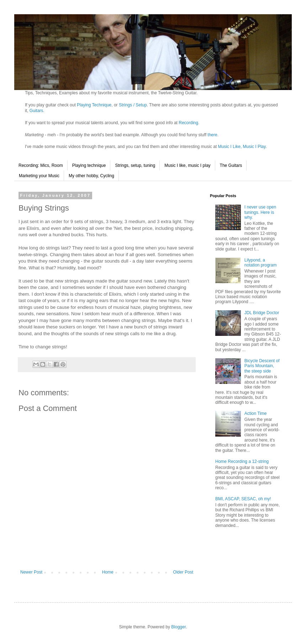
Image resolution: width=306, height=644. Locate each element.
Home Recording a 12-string (242, 461)
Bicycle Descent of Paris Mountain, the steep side (262, 366)
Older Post (183, 572)
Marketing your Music (39, 176)
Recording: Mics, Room (41, 165)
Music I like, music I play (187, 165)
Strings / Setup (133, 105)
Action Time (256, 413)
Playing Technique (94, 105)
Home (108, 572)
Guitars (36, 111)
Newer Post (31, 572)
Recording (188, 123)
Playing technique (89, 165)
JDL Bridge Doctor (262, 313)
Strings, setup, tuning (135, 165)
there (212, 135)
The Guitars (231, 165)
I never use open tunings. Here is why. (260, 212)
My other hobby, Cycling (91, 176)
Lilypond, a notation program (261, 263)
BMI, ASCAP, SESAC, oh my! (243, 499)
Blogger (178, 627)
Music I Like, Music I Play (242, 147)
